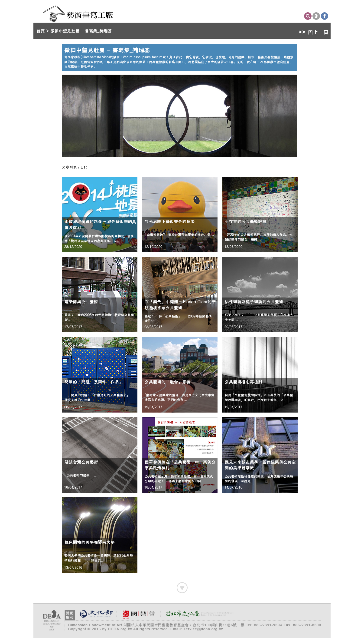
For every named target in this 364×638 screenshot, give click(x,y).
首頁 (41, 31)
